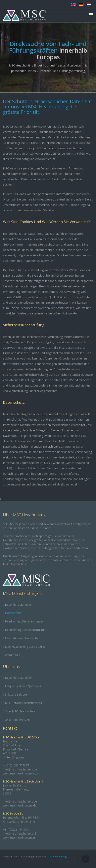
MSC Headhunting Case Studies (25, 647)
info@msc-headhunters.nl (19, 833)
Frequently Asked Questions (23, 686)
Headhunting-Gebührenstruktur (25, 630)
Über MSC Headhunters (20, 711)
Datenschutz (13, 613)
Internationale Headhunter (22, 638)
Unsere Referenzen (17, 720)
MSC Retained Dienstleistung (24, 703)
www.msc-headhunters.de (20, 805)
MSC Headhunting (57, 856)
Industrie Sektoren (17, 694)
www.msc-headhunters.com (21, 773)
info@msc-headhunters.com (21, 769)
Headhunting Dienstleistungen (24, 621)
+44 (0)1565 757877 (16, 765)
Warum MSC (13, 655)
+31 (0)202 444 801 (16, 829)
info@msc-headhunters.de (20, 801)
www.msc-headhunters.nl (19, 837)
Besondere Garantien (19, 605)
